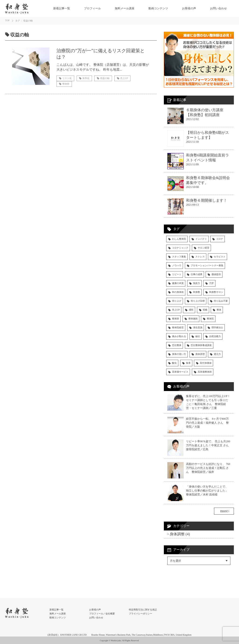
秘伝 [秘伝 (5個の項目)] (198, 336)
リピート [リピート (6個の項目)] (177, 274)
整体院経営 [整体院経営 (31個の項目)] (178, 327)
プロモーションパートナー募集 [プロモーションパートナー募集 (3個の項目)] (207, 265)
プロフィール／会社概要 (102, 614)
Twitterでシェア (179, 577)
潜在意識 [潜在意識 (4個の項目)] (198, 327)
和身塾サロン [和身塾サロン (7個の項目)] (216, 292)
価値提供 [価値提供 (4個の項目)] (216, 274)
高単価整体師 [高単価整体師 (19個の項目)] (205, 372)
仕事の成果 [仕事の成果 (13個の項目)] (197, 274)
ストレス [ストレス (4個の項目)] (200, 257)
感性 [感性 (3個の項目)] (191, 310)
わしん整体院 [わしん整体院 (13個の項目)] (179, 239)
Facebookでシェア (181, 572)
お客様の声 (189, 8)
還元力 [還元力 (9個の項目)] (217, 354)
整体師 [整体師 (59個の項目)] (176, 319)
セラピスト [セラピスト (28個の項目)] (220, 257)
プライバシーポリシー (141, 614)
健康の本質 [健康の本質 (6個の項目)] (178, 283)
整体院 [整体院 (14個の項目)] (210, 319)
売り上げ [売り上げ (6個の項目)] (177, 301)
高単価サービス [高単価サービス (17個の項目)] (180, 372)
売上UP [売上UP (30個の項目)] (176, 310)
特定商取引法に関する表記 (143, 610)
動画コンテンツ (158, 8)
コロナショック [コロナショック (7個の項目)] (180, 248)
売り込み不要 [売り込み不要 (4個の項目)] (221, 301)
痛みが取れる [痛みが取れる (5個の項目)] (179, 336)
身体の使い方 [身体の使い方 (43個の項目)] (179, 354)
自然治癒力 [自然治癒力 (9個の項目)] (215, 336)
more (224, 511)
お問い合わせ (218, 8)
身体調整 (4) (180, 534)
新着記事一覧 (62, 8)
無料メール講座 (125, 8)
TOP (7, 20)
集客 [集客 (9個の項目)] (188, 363)
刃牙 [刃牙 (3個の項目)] (211, 283)
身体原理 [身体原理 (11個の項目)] (200, 354)
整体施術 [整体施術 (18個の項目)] (193, 319)
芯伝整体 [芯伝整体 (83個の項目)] (177, 345)
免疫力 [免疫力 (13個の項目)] (197, 283)
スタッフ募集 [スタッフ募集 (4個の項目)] (179, 257)
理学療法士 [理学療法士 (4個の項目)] (217, 327)
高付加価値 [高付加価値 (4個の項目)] (206, 363)
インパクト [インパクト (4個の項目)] (201, 239)
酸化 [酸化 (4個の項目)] (174, 363)
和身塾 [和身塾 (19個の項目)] (197, 292)
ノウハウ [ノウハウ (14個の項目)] (177, 265)
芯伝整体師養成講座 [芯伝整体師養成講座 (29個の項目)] (201, 345)
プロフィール (92, 8)
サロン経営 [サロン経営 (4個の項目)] (204, 248)
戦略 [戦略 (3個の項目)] (205, 310)
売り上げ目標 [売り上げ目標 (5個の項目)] (198, 301)
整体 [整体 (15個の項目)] (219, 310)
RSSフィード (177, 582)
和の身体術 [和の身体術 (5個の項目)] (178, 292)
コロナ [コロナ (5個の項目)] (220, 239)
